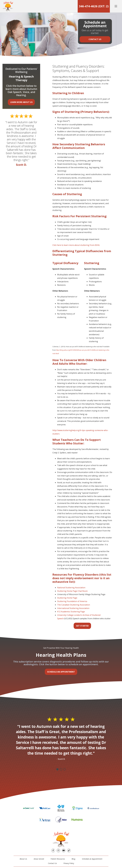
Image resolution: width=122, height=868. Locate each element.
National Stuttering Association (71, 588)
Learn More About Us (21, 102)
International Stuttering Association (73, 608)
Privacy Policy (69, 863)
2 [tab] (61, 769)
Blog (73, 859)
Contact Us (95, 39)
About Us (23, 859)
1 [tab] (57, 769)
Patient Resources (58, 859)
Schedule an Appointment (61, 672)
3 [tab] (65, 769)
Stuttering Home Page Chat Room (72, 591)
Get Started (82, 626)
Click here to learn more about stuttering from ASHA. (76, 245)
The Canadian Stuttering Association (74, 605)
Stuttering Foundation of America (72, 601)
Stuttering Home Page (67, 598)
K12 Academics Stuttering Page (71, 612)
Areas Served (39, 859)
